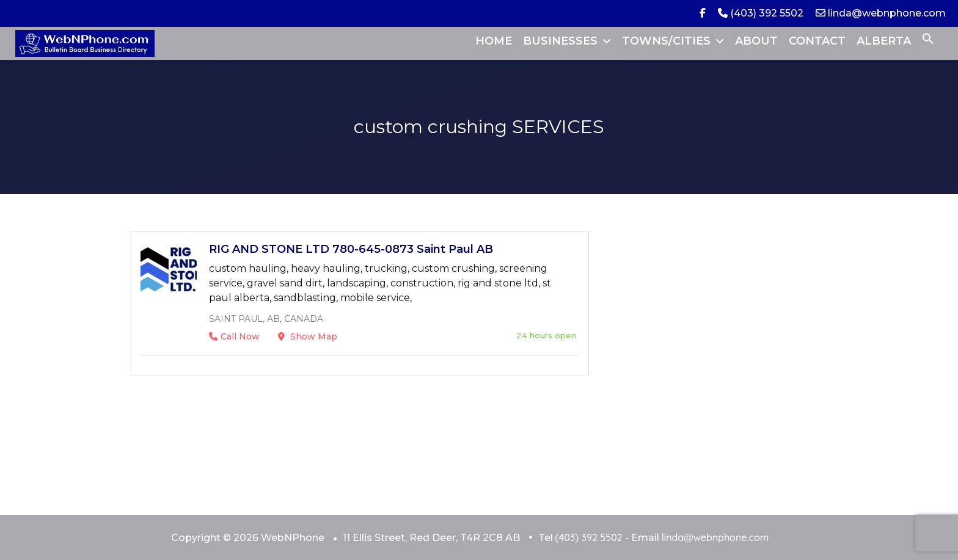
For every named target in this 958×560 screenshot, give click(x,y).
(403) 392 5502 (761, 13)
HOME (494, 41)
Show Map (308, 336)
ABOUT (756, 41)
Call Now (234, 336)
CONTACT (817, 41)
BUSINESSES (560, 41)
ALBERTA (884, 41)
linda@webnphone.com (881, 13)
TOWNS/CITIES (666, 41)
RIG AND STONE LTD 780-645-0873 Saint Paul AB (351, 249)
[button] (928, 41)
